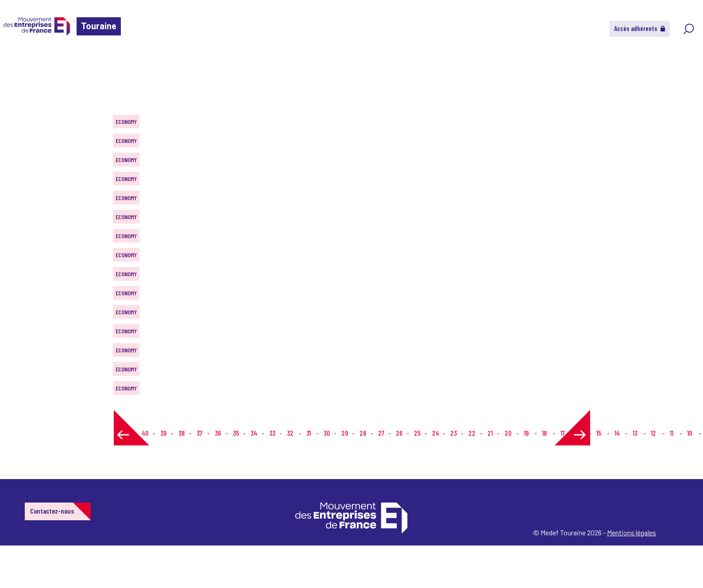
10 (689, 433)
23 (454, 433)
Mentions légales (632, 532)
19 (526, 433)
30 (327, 433)
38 (182, 433)
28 (363, 433)
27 (381, 433)
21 (490, 433)
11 (672, 433)
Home (19, 60)
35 (236, 433)
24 (436, 433)
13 (635, 433)
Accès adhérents (640, 28)
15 (599, 433)
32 (290, 433)
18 (544, 433)
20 (508, 433)
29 (345, 433)
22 (472, 433)
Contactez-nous (52, 511)
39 (163, 433)
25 (417, 433)
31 (309, 433)
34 (254, 433)
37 (199, 433)
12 (653, 433)
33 (272, 433)
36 (218, 433)
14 (617, 433)
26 (399, 433)
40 (145, 433)
